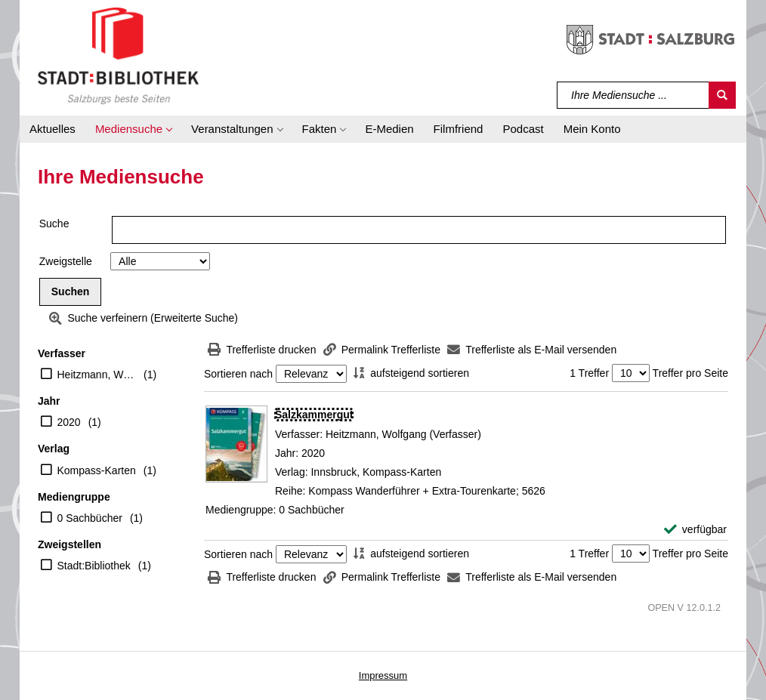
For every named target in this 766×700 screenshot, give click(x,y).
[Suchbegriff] (633, 95)
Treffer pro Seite (690, 373)
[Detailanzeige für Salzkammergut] (314, 415)
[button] (133, 129)
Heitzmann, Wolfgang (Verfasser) (97, 375)
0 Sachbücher (90, 518)
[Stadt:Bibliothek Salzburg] (118, 55)
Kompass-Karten (97, 470)
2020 (69, 422)
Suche (54, 224)
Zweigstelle (66, 261)
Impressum (383, 675)
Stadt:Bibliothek (94, 566)
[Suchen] (722, 95)
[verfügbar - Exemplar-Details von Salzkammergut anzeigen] (695, 530)
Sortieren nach (238, 374)
